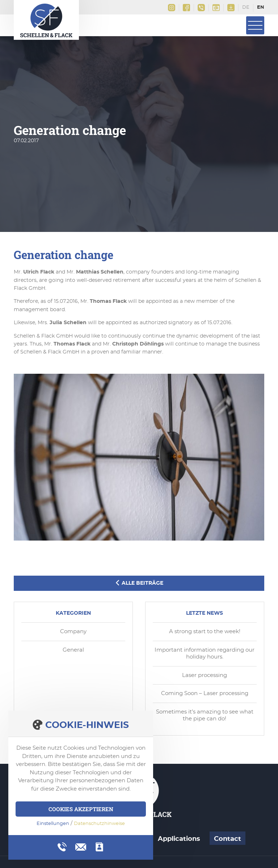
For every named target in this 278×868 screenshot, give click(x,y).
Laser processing (205, 675)
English (261, 8)
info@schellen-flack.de (216, 8)
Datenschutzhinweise (99, 824)
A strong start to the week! (205, 632)
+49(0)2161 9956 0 (201, 8)
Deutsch (246, 8)
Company (73, 632)
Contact (228, 839)
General (73, 650)
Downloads (231, 8)
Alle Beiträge (139, 583)
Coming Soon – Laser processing (205, 693)
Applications (179, 839)
